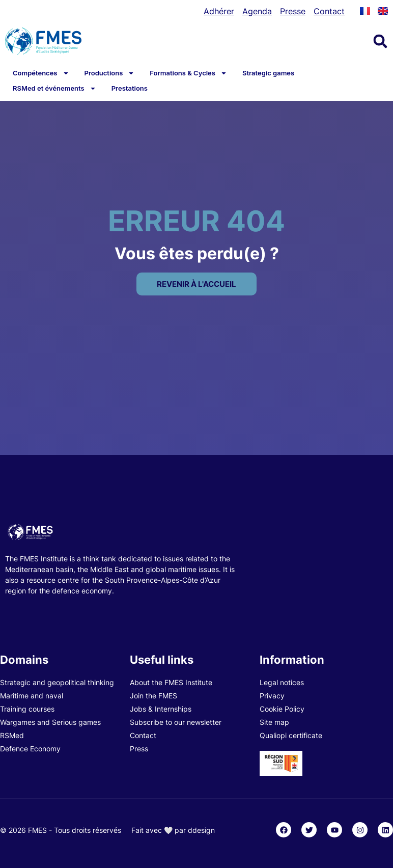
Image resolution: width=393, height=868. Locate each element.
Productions (110, 73)
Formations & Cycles (188, 73)
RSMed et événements (54, 88)
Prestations (130, 88)
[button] (380, 41)
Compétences (41, 73)
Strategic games (268, 73)
